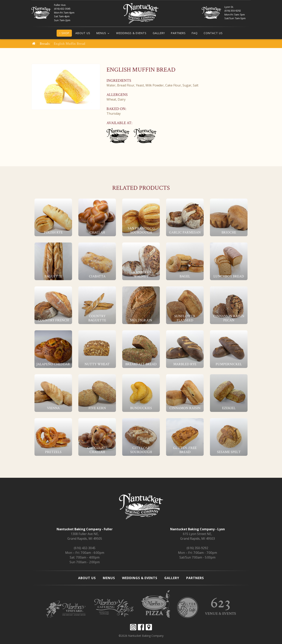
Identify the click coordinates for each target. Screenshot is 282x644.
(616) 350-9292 (197, 548)
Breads (45, 44)
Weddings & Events (131, 33)
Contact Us (213, 33)
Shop (64, 33)
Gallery (159, 33)
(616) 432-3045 (85, 548)
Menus (101, 33)
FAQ (195, 33)
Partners (178, 33)
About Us (83, 33)
